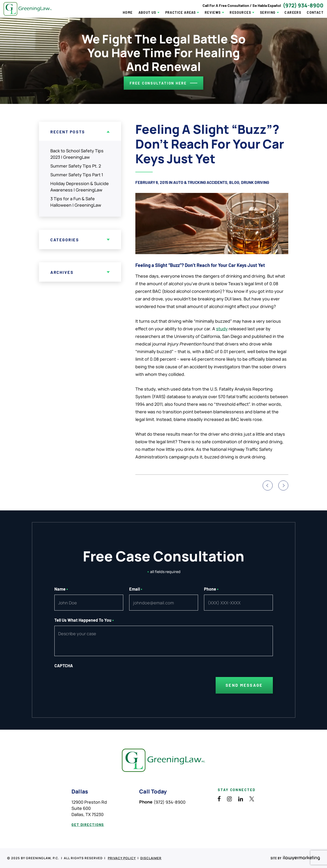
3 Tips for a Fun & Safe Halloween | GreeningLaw (76, 202)
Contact (315, 13)
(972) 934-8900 (303, 5)
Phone (211, 589)
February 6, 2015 (152, 182)
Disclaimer (151, 858)
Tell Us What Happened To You (84, 620)
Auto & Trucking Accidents (200, 182)
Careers (293, 13)
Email (136, 589)
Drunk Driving (255, 182)
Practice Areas (181, 13)
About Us (147, 13)
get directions (88, 825)
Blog (234, 182)
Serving (268, 13)
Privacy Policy (122, 858)
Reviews (213, 13)
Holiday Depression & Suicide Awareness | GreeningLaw (80, 187)
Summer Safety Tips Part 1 (77, 175)
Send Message (244, 685)
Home (128, 13)
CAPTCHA (64, 666)
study (222, 329)
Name (61, 589)
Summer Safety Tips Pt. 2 (76, 166)
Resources (240, 13)
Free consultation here (158, 83)
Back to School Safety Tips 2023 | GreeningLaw (77, 154)
